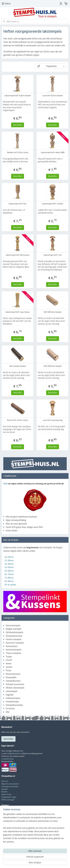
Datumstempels (13, 625)
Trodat (9, 657)
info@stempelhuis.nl (14, 753)
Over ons (5, 781)
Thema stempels (13, 653)
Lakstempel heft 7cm (53, 255)
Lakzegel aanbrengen (9, 849)
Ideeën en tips (6, 794)
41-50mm (9, 567)
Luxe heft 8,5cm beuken (52, 96)
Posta (8, 670)
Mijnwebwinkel (58, 863)
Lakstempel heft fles (17, 204)
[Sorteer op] (51, 66)
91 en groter (10, 585)
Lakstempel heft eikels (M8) (53, 152)
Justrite (9, 667)
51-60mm (9, 571)
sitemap (27, 863)
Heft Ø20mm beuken (53, 366)
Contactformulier (8, 759)
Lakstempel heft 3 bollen (52, 204)
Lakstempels (12, 691)
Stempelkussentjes (14, 705)
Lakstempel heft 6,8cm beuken (18, 96)
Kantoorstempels (14, 650)
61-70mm (9, 574)
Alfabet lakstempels (15, 688)
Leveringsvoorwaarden (10, 786)
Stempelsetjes (12, 702)
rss (31, 863)
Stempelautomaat (14, 636)
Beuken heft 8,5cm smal (18, 152)
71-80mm (9, 578)
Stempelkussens (13, 681)
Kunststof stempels (15, 643)
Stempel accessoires (15, 684)
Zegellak (10, 695)
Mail (6, 484)
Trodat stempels (7, 841)
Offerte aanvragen (8, 800)
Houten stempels (14, 639)
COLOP (9, 660)
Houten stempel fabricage (11, 846)
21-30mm (9, 560)
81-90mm (9, 581)
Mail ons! (5, 821)
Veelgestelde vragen (9, 797)
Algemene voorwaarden (10, 784)
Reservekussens (13, 674)
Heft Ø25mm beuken (53, 312)
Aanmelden (8, 739)
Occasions (10, 708)
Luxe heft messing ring (53, 420)
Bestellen (18, 125)
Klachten (4, 792)
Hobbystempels (13, 698)
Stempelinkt (11, 677)
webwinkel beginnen (39, 863)
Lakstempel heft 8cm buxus (17, 255)
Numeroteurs (12, 646)
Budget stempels (14, 629)
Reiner (9, 664)
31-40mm (9, 564)
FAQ (8, 712)
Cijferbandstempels (14, 632)
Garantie (4, 789)
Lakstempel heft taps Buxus (17, 312)
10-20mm (9, 557)
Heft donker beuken (18, 366)
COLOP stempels (7, 844)
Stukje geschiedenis (9, 852)
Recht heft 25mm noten (17, 420)
